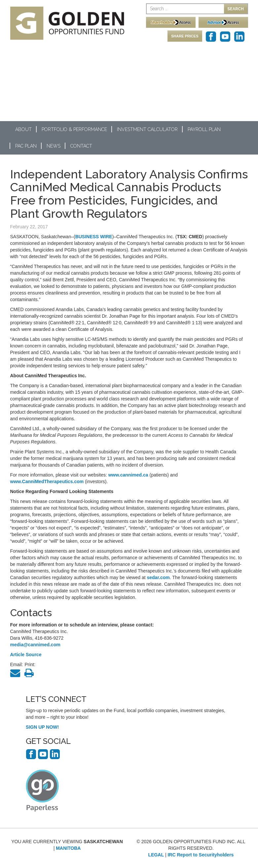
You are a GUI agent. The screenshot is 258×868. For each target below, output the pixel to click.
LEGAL (156, 855)
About (23, 129)
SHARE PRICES (185, 36)
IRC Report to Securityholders (201, 855)
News (54, 146)
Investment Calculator (147, 129)
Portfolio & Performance (74, 129)
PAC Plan (26, 146)
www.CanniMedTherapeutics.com (47, 481)
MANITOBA (68, 848)
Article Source (26, 655)
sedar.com (158, 577)
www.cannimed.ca (128, 475)
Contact (81, 146)
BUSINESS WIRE (94, 237)
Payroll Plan (204, 129)
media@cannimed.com (35, 645)
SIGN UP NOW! (42, 727)
